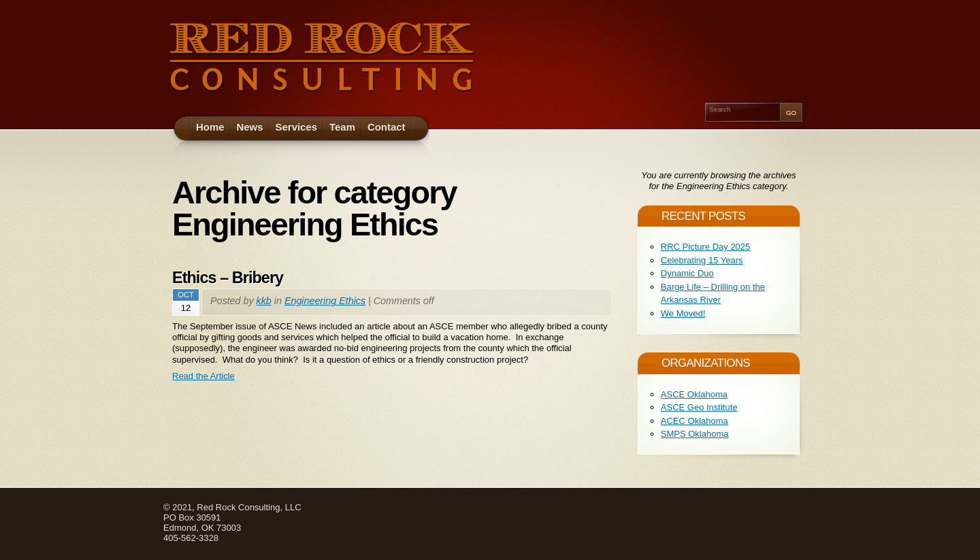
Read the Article (203, 376)
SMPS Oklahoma (695, 434)
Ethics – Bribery (228, 278)
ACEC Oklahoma (695, 421)
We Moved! (683, 313)
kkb (264, 301)
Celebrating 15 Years (702, 260)
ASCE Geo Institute (699, 407)
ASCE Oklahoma (694, 394)
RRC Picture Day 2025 (706, 247)
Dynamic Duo (687, 273)
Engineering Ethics (325, 301)
